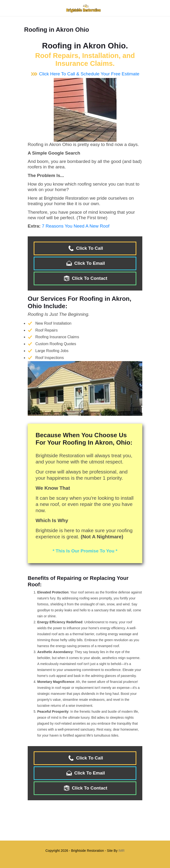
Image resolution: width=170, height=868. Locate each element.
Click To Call (85, 248)
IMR (122, 851)
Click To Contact (85, 278)
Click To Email (85, 263)
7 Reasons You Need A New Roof (76, 226)
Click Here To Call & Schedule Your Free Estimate (85, 74)
